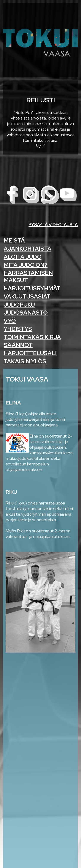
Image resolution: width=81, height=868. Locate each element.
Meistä (14, 241)
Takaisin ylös (25, 361)
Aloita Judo (23, 257)
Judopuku (19, 305)
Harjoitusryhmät (32, 288)
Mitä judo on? (26, 265)
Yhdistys (18, 329)
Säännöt (18, 345)
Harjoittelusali (30, 353)
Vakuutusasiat (27, 297)
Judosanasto (26, 313)
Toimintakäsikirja (32, 337)
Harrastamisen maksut (28, 277)
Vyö (10, 321)
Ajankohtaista (28, 249)
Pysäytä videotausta (53, 225)
